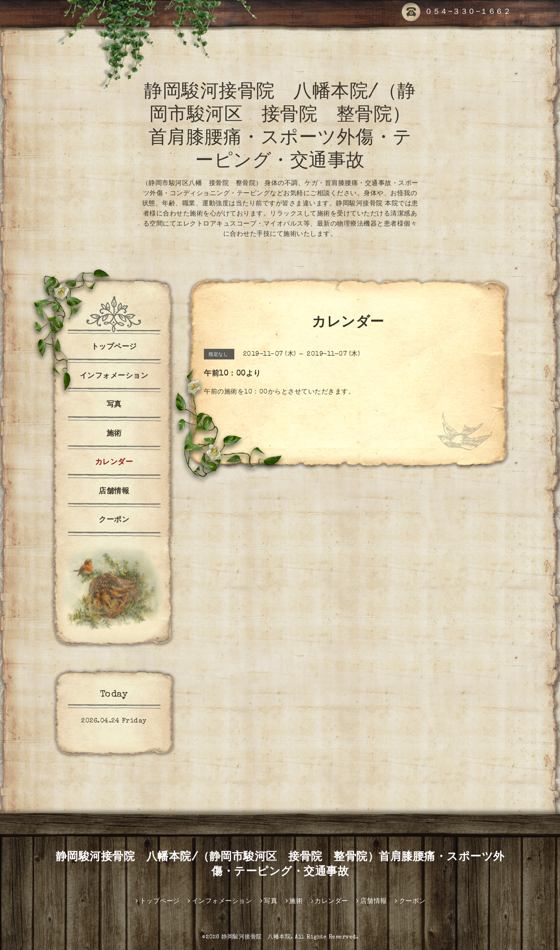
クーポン (114, 520)
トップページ (114, 347)
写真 (114, 405)
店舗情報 (114, 492)
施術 (114, 434)
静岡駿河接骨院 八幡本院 (256, 938)
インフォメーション (114, 376)
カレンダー (114, 463)
